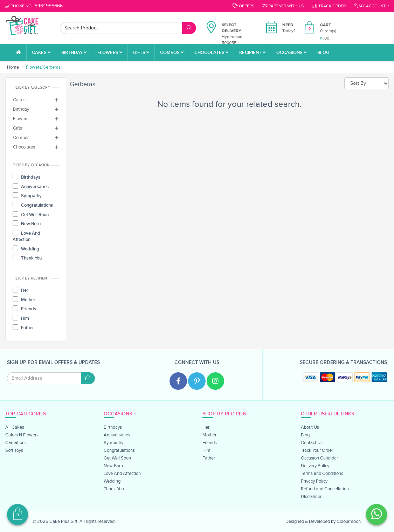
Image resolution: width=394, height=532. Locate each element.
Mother (24, 299)
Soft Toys (14, 450)
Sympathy (27, 195)
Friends (24, 309)
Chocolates (211, 53)
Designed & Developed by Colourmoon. (324, 521)
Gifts (141, 53)
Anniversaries (31, 186)
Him (21, 318)
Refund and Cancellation (325, 489)
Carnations (16, 443)
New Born (27, 223)
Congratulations (33, 205)
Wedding (26, 249)
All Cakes (15, 427)
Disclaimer (311, 497)
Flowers (110, 53)
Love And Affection (26, 236)
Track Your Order (317, 450)
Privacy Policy (314, 481)
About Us (310, 427)
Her (20, 290)
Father (23, 327)
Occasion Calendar (319, 458)
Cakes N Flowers (22, 435)
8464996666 (49, 6)
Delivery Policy (315, 466)
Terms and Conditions (322, 474)
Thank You (27, 258)
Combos (172, 53)
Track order (329, 6)
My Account (371, 6)
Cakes (41, 53)
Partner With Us (283, 6)
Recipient (252, 53)
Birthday (74, 53)
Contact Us (312, 443)
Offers (243, 6)
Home (13, 67)
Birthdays (26, 177)
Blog (323, 53)
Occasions (291, 53)
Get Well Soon (31, 214)
